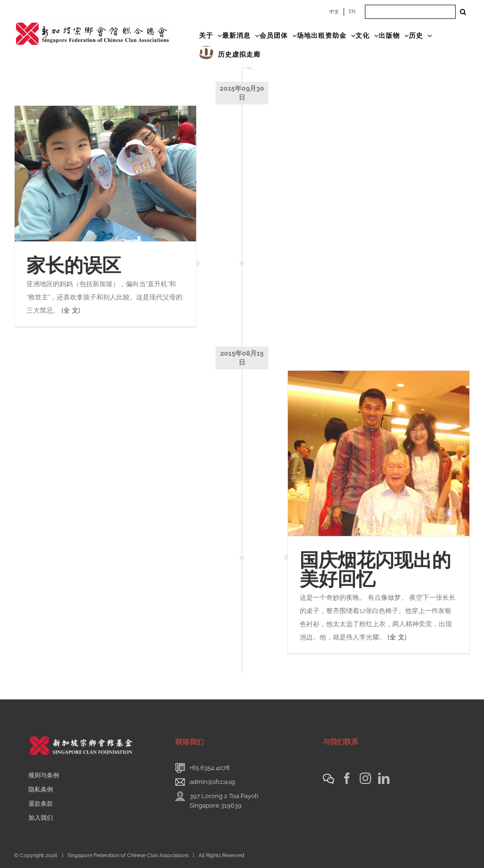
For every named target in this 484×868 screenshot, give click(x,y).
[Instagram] (365, 778)
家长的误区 (74, 265)
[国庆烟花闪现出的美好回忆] (379, 453)
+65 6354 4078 (210, 768)
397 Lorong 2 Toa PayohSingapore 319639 (224, 801)
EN (352, 12)
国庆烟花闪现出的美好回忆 (375, 569)
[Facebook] (347, 778)
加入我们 (41, 818)
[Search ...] (410, 12)
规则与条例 (44, 775)
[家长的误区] (105, 174)
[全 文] (71, 310)
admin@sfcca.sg (212, 782)
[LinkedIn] (384, 778)
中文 (334, 12)
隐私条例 (41, 789)
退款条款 (41, 804)
